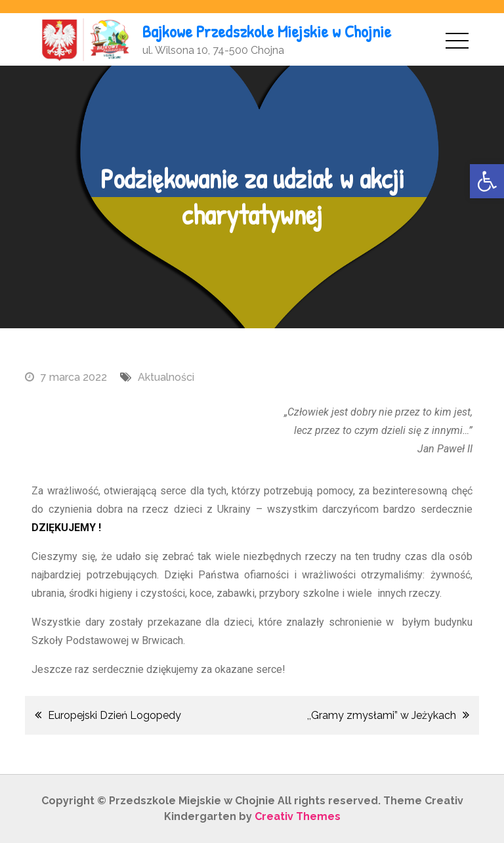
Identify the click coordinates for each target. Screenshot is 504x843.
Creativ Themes (298, 816)
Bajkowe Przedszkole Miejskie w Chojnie (267, 31)
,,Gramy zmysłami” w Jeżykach (382, 715)
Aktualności (166, 377)
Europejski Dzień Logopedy (115, 715)
